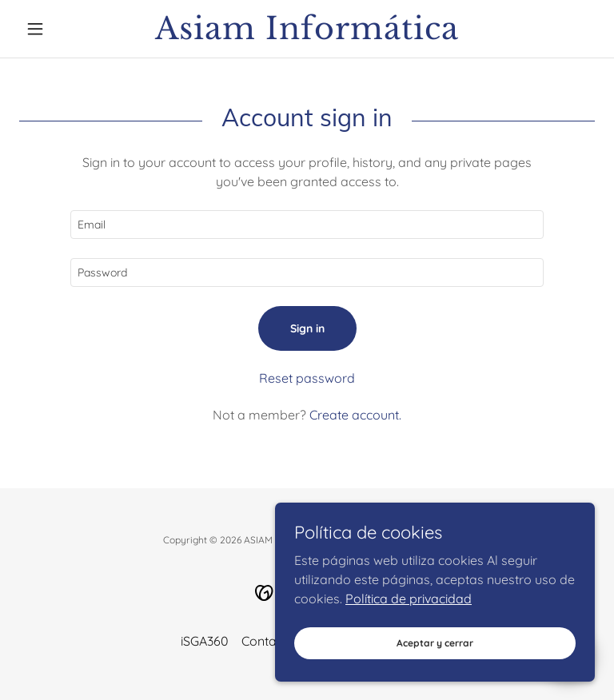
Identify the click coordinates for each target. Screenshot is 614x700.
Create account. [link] (355, 415)
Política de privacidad (409, 641)
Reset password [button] (307, 378)
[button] (62, 29)
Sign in (307, 328)
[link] (307, 34)
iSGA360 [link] (205, 641)
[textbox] (307, 225)
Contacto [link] (268, 641)
